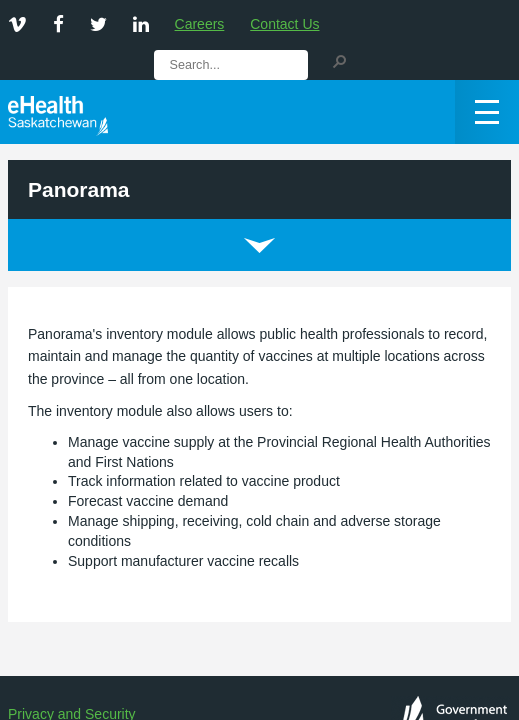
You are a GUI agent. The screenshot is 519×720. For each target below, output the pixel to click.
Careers (200, 24)
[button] (339, 60)
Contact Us (284, 24)
